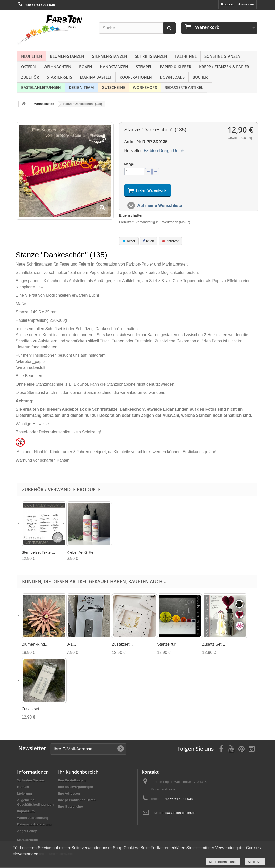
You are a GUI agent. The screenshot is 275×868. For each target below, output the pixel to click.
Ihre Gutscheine (71, 807)
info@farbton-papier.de (179, 813)
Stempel (144, 67)
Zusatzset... (122, 645)
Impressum (26, 812)
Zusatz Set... (214, 645)
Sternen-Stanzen (110, 56)
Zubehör (30, 77)
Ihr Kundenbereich (78, 772)
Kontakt (227, 4)
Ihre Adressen (69, 794)
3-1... (71, 645)
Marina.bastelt (96, 77)
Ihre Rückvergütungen (76, 787)
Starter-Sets (59, 77)
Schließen (255, 862)
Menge (129, 164)
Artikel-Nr (133, 142)
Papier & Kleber (176, 67)
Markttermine (27, 840)
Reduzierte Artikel (184, 87)
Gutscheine (113, 87)
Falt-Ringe (186, 56)
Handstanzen (114, 67)
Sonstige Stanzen (223, 56)
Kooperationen (136, 77)
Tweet (129, 241)
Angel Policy (27, 831)
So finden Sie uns (31, 781)
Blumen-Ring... (35, 645)
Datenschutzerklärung (34, 825)
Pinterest (170, 241)
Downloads (172, 77)
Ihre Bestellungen (72, 781)
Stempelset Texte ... (38, 553)
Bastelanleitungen (41, 87)
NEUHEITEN (32, 56)
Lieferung (24, 794)
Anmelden (246, 4)
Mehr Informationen (223, 862)
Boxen (86, 67)
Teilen (148, 241)
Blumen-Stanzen (67, 56)
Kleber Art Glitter (81, 553)
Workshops (145, 87)
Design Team (81, 87)
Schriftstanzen (151, 56)
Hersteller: (134, 151)
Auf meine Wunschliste (159, 206)
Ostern (28, 67)
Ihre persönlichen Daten (77, 800)
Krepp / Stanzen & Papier (224, 67)
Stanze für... (168, 645)
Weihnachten (57, 67)
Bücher (200, 77)
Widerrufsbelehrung (33, 818)
